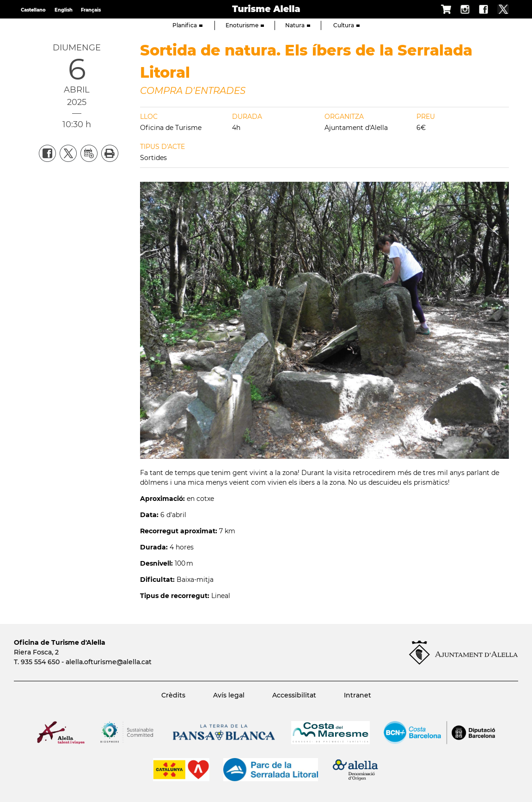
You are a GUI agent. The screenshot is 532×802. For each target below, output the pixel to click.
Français (91, 10)
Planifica (187, 25)
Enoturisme (245, 25)
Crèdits (173, 695)
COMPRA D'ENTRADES (193, 91)
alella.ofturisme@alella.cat (109, 662)
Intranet (358, 695)
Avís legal (229, 695)
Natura (298, 25)
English (64, 10)
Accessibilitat (294, 695)
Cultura (346, 25)
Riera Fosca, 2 (36, 652)
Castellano (33, 10)
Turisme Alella (266, 9)
